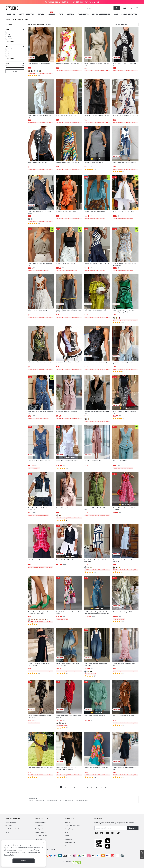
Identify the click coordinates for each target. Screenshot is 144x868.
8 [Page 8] (92, 787)
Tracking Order (39, 829)
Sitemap (67, 836)
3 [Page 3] (70, 787)
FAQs (7, 832)
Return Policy (39, 826)
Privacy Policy (69, 829)
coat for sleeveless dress (67, 801)
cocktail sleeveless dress (82, 801)
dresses (31, 801)
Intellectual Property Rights (72, 826)
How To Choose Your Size (13, 829)
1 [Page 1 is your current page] (61, 787)
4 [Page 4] (74, 787)
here (16, 853)
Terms (66, 832)
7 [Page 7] (87, 787)
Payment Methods (40, 832)
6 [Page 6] (83, 787)
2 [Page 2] (65, 787)
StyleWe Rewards (70, 842)
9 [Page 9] (96, 787)
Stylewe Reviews (70, 846)
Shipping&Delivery (40, 822)
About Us (67, 822)
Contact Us (9, 826)
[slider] (6, 68)
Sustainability (69, 839)
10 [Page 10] (101, 787)
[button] (15, 29)
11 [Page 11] (105, 787)
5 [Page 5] (79, 787)
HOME (8, 19)
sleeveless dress (40, 801)
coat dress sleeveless (52, 801)
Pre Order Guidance (41, 836)
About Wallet (39, 839)
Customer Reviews (11, 822)
